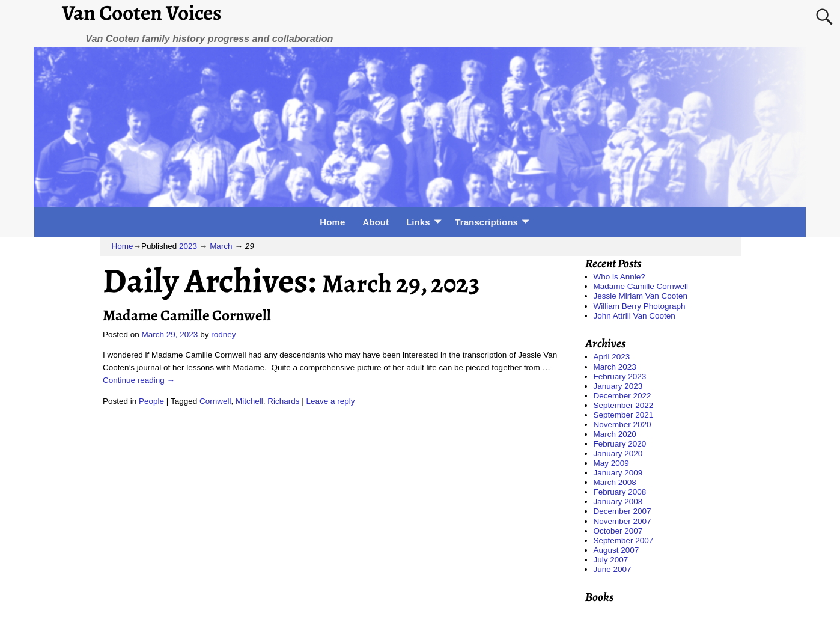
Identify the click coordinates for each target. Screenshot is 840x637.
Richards (283, 401)
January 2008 (618, 501)
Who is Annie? (619, 277)
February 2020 (620, 444)
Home (332, 222)
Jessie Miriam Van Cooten (641, 296)
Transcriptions (486, 222)
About (376, 222)
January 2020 (618, 453)
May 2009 (611, 463)
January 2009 (618, 473)
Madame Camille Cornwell (187, 315)
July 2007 (611, 560)
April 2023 (612, 357)
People (151, 401)
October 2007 (618, 531)
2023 (188, 246)
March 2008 (615, 482)
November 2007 (622, 521)
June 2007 (613, 569)
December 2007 (622, 511)
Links (418, 222)
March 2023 (615, 367)
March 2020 (615, 434)
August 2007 (616, 550)
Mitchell (249, 401)
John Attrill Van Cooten (635, 316)
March (221, 246)
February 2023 (620, 376)
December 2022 (622, 396)
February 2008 (620, 492)
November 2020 (622, 425)
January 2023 (618, 386)
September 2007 (624, 541)
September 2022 (624, 405)
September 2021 (624, 415)
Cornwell (215, 401)
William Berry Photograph (640, 306)
